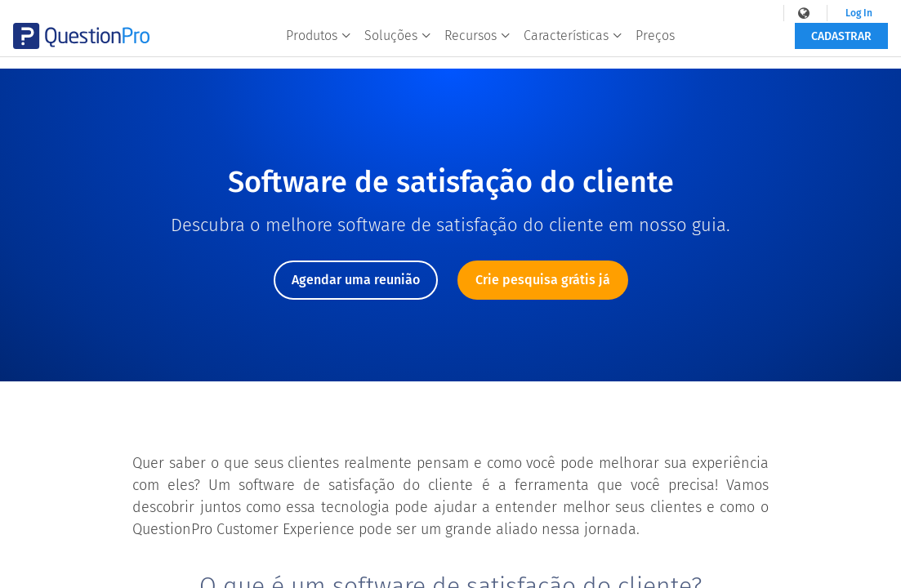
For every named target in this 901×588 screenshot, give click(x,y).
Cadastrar (841, 47)
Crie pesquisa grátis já (543, 280)
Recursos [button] (477, 46)
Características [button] (573, 46)
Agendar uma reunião (356, 280)
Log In (853, 13)
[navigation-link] (800, 13)
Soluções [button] (398, 46)
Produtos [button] (319, 46)
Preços (655, 46)
